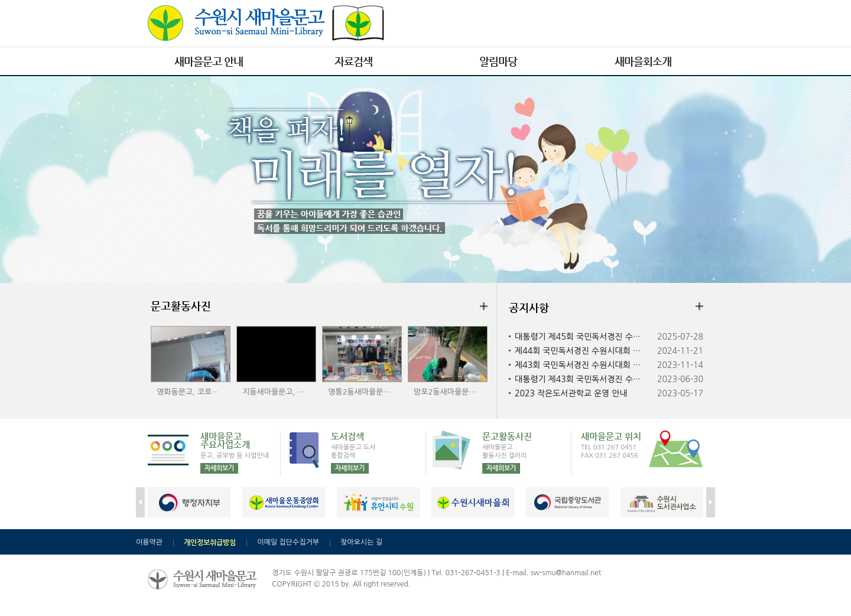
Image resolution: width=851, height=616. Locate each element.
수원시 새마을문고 (266, 23)
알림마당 (498, 61)
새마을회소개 (643, 61)
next (711, 502)
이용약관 (149, 542)
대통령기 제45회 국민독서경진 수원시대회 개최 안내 (584, 337)
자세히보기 (219, 468)
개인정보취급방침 (210, 542)
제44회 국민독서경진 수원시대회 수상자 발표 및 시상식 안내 (584, 351)
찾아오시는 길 (361, 542)
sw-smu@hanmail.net (566, 573)
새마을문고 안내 (209, 61)
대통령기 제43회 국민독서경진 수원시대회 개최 (584, 379)
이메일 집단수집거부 (288, 542)
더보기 (484, 305)
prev (140, 502)
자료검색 (353, 61)
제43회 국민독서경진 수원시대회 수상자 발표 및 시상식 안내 (584, 365)
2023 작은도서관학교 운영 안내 (571, 393)
